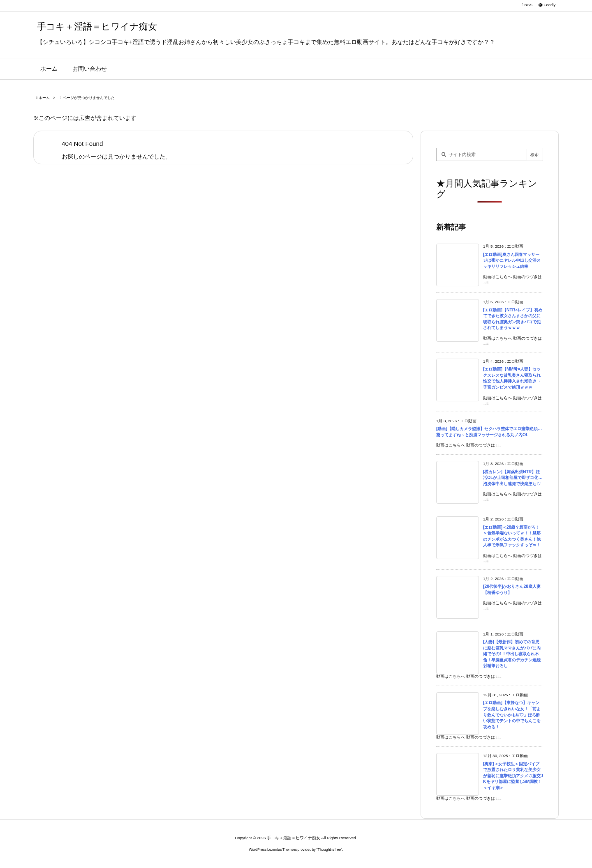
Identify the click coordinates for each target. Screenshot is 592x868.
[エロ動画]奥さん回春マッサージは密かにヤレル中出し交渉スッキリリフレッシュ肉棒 (512, 260)
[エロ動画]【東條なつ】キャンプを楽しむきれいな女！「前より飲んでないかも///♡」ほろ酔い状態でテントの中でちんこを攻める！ (512, 715)
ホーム (44, 98)
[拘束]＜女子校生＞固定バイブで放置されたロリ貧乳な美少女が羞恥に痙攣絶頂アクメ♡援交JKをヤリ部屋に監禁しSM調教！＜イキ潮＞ (513, 776)
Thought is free (330, 850)
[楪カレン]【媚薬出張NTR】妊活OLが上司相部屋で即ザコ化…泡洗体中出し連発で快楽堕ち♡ (513, 478)
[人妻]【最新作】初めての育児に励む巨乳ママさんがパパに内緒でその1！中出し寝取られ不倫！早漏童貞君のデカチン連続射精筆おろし (512, 654)
